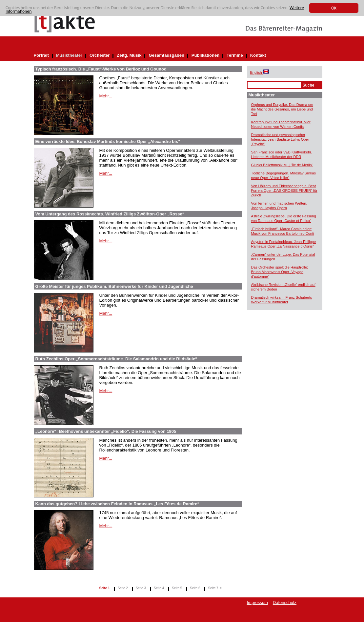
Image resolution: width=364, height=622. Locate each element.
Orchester (100, 55)
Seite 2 (123, 588)
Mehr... (106, 96)
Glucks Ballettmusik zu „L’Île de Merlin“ (282, 165)
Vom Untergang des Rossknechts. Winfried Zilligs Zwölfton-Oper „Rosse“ (110, 214)
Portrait (41, 55)
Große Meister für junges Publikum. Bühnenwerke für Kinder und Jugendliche (114, 286)
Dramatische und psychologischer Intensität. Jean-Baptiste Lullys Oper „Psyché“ (280, 139)
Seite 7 (213, 588)
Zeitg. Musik (129, 55)
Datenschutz (285, 602)
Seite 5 (177, 588)
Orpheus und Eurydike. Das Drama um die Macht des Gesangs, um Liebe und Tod (282, 109)
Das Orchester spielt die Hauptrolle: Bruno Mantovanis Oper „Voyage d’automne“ (280, 272)
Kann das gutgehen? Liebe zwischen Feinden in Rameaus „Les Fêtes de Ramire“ (118, 504)
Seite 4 (159, 588)
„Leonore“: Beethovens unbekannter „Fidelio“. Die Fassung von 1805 (106, 431)
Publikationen (205, 55)
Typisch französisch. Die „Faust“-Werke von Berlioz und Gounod (101, 69)
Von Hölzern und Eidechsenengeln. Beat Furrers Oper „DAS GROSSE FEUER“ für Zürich (284, 191)
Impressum (257, 602)
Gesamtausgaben (166, 55)
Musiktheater (69, 55)
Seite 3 (141, 588)
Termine (235, 55)
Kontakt (258, 55)
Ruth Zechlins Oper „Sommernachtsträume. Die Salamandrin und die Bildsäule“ (116, 359)
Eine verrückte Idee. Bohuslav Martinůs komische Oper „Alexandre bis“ (108, 141)
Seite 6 (195, 588)
